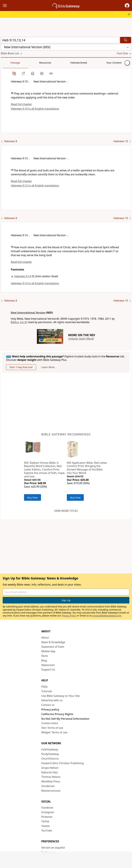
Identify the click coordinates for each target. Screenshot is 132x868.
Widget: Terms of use (54, 732)
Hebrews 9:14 (23, 276)
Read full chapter (21, 104)
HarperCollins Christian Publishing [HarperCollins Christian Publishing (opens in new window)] (62, 763)
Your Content (65, 63)
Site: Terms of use (52, 728)
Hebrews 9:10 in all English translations (35, 109)
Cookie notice (50, 723)
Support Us (48, 669)
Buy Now (33, 497)
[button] (127, 6)
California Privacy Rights (57, 714)
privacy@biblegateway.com (107, 616)
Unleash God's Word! (81, 339)
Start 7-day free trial (21, 367)
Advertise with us (52, 700)
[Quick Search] (60, 40)
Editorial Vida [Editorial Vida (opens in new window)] (49, 772)
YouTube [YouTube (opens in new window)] (47, 830)
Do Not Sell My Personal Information (65, 719)
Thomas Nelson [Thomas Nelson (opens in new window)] (51, 777)
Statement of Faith (53, 647)
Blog (44, 660)
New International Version (28, 313)
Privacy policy (50, 709)
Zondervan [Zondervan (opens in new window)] (48, 786)
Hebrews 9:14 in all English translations (35, 283)
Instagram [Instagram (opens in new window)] (48, 812)
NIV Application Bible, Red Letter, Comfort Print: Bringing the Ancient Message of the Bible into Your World (87, 468)
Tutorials (47, 691)
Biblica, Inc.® (19, 322)
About (45, 638)
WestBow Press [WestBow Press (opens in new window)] (51, 781)
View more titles (66, 511)
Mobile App (48, 651)
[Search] (126, 40)
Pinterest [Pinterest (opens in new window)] (47, 817)
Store (45, 656)
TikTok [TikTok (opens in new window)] (45, 821)
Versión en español (53, 848)
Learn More (48, 367)
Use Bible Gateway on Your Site (60, 696)
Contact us (48, 705)
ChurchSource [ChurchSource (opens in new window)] (50, 759)
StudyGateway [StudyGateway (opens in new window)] (50, 754)
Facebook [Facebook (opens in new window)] (47, 808)
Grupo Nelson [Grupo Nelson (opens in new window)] (50, 768)
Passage (8, 63)
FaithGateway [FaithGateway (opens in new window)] (50, 749)
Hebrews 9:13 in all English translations (35, 186)
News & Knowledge (53, 642)
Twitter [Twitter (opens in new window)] (46, 826)
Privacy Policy (69, 616)
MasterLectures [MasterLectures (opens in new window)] (51, 791)
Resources (24, 63)
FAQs (44, 687)
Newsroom (48, 665)
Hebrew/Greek (44, 63)
